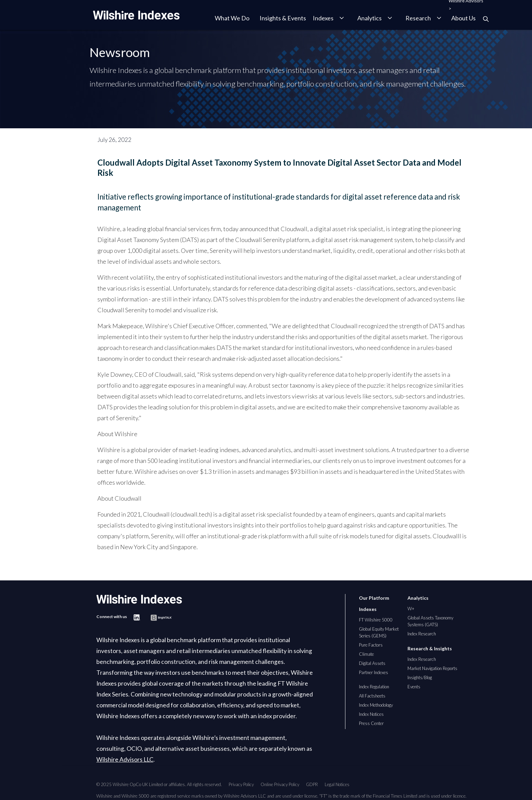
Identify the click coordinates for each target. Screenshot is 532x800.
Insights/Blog (420, 677)
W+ (411, 609)
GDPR (312, 784)
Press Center (371, 723)
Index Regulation (374, 687)
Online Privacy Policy (280, 784)
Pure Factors (371, 645)
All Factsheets (372, 696)
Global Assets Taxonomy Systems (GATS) (430, 621)
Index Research (422, 634)
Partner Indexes (374, 672)
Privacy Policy (241, 784)
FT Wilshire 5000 (376, 620)
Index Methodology (376, 705)
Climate (366, 654)
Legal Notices (337, 784)
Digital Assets (372, 663)
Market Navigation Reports (432, 668)
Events (414, 687)
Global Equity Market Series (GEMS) (379, 632)
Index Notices (371, 714)
